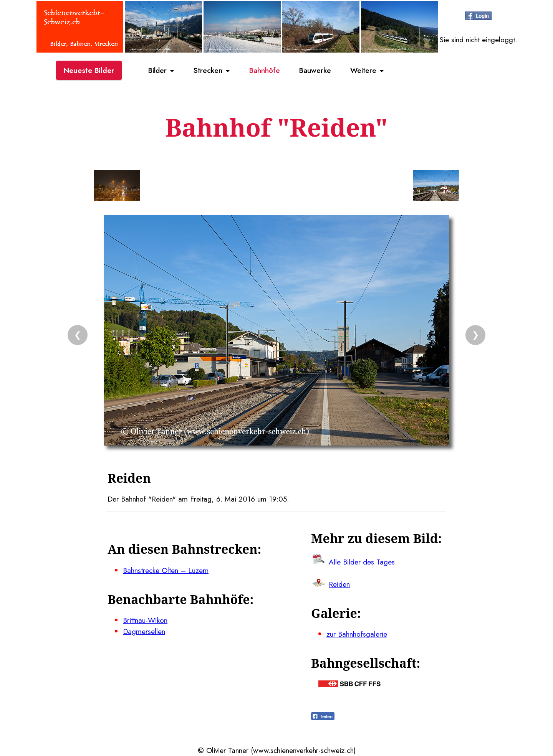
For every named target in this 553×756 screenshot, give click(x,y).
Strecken (208, 70)
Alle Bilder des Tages (362, 562)
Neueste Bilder (89, 70)
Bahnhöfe (265, 70)
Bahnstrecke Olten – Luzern (166, 570)
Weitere (363, 70)
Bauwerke (315, 70)
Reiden (339, 584)
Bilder (157, 70)
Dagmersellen (144, 631)
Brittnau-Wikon (145, 620)
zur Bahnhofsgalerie (357, 634)
